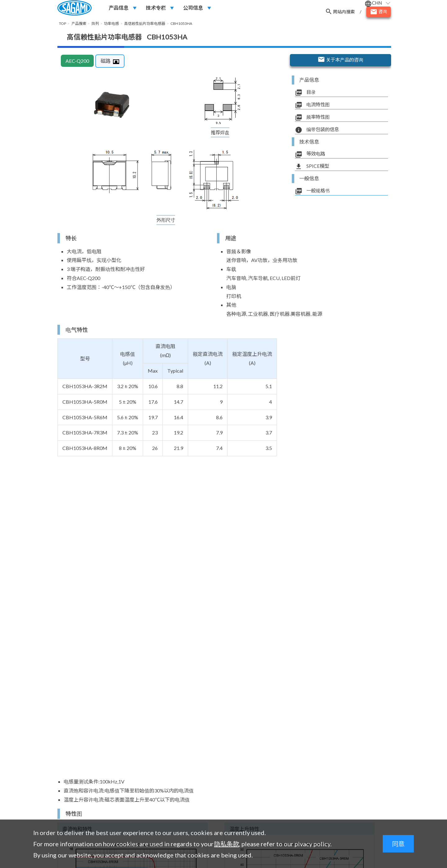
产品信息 (119, 8)
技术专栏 (156, 8)
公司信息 (193, 8)
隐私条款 (227, 844)
